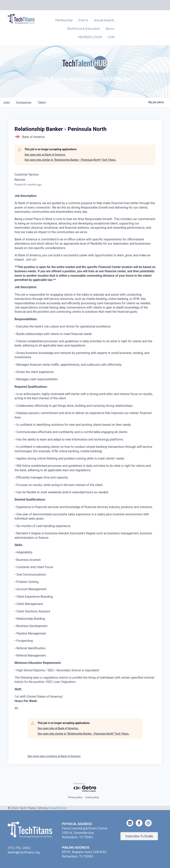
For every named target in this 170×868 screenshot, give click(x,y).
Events (83, 20)
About (110, 28)
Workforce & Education (83, 28)
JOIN (111, 37)
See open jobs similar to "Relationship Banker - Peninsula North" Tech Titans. (70, 160)
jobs (6, 103)
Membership (64, 20)
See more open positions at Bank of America (54, 756)
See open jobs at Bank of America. (45, 155)
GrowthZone (58, 808)
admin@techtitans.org (24, 852)
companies (24, 103)
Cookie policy (92, 797)
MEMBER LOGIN (90, 37)
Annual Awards (104, 20)
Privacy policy (75, 797)
